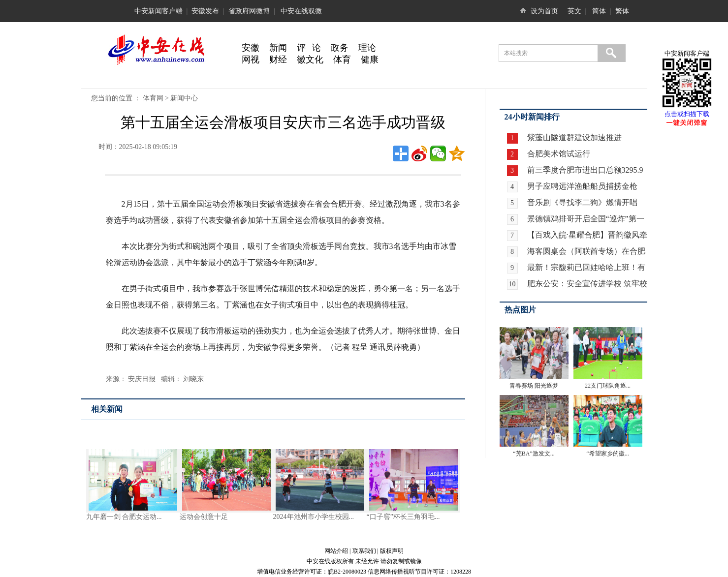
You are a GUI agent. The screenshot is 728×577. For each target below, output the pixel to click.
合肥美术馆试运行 (558, 154)
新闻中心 (184, 98)
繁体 (622, 11)
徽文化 (310, 60)
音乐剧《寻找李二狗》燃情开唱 (582, 202)
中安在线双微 (301, 11)
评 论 (309, 48)
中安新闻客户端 (158, 11)
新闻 (278, 48)
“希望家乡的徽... (607, 454)
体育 (342, 60)
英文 (574, 11)
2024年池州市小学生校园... (314, 517)
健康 (370, 60)
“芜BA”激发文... (534, 454)
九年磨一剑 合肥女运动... (124, 517)
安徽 (251, 48)
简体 (599, 11)
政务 (340, 48)
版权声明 (392, 551)
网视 (251, 60)
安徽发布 (205, 11)
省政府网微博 (249, 11)
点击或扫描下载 (687, 114)
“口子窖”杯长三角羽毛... (403, 517)
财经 (278, 60)
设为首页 (544, 11)
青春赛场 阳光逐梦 (534, 386)
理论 (367, 48)
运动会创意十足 (204, 517)
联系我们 (364, 551)
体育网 (153, 98)
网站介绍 (336, 551)
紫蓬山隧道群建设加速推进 (573, 137)
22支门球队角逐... (608, 386)
